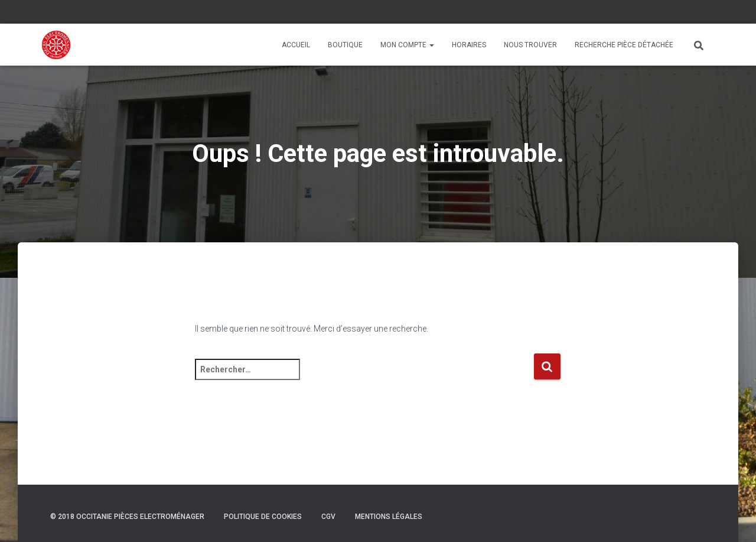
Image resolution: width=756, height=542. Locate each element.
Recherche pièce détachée (624, 45)
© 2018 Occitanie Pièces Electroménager (127, 517)
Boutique (345, 45)
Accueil (296, 45)
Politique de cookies (263, 517)
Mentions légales (389, 517)
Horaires (469, 45)
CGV (328, 517)
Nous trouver (530, 45)
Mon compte (407, 45)
